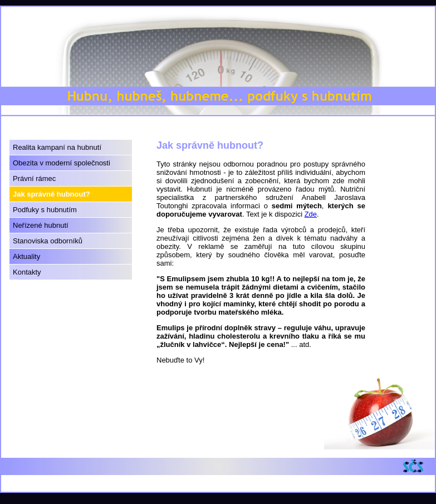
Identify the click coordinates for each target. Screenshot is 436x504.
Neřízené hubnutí (41, 225)
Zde (311, 214)
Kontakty (27, 272)
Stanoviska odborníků (48, 241)
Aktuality (26, 256)
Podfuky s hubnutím (45, 210)
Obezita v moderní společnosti (62, 163)
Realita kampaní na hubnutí (57, 147)
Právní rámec (34, 178)
